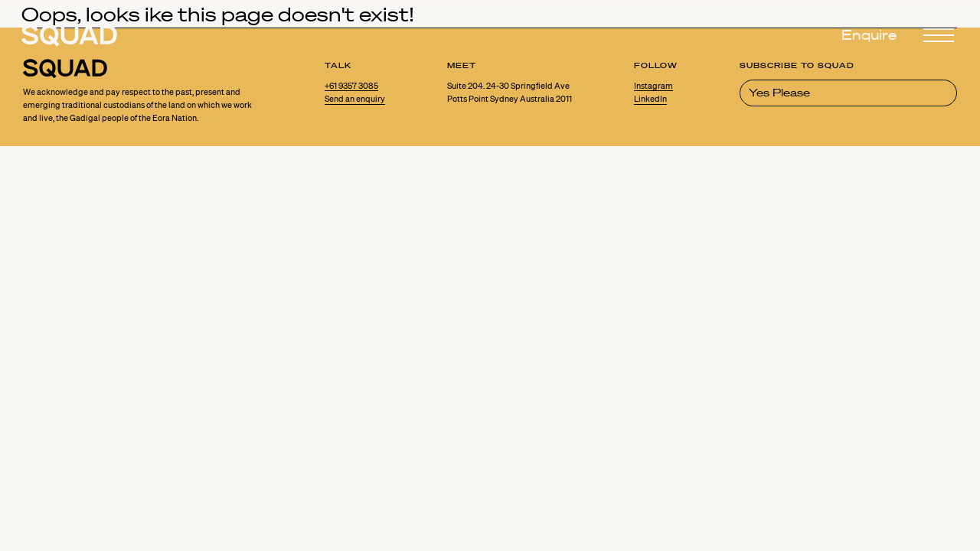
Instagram (653, 86)
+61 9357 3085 (352, 86)
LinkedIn (650, 99)
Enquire (869, 35)
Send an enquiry (355, 99)
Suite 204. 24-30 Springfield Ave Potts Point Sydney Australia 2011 (510, 92)
